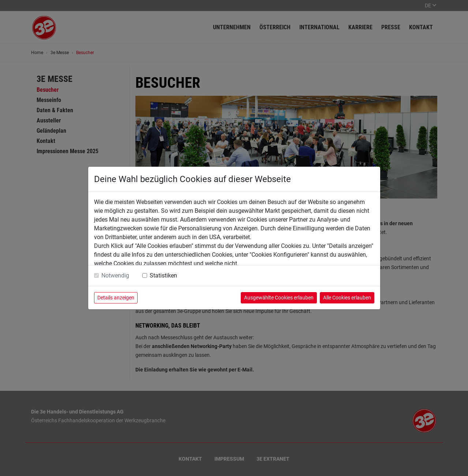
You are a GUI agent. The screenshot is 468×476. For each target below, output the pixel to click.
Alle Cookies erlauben (347, 298)
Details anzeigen (116, 298)
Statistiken (163, 275)
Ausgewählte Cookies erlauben (279, 298)
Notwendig (115, 275)
